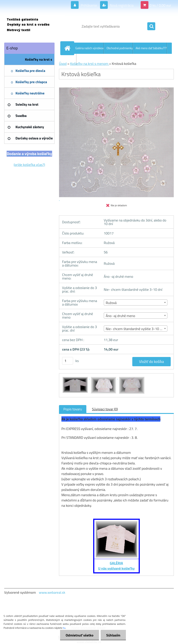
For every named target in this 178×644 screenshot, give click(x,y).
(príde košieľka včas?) (29, 165)
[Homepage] (68, 48)
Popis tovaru (73, 409)
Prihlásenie (89, 5)
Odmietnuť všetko (80, 635)
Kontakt (71, 59)
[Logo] (35, 26)
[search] (151, 26)
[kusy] (68, 361)
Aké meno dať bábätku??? (151, 48)
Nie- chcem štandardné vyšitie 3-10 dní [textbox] (135, 329)
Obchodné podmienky (120, 48)
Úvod (63, 64)
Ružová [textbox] (111, 303)
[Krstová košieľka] (76, 377)
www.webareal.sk (52, 592)
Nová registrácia (121, 5)
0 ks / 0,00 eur (160, 5)
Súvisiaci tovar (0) (105, 409)
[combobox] (136, 302)
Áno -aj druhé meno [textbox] (120, 316)
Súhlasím (113, 635)
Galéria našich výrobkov (89, 48)
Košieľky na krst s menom (90, 64)
